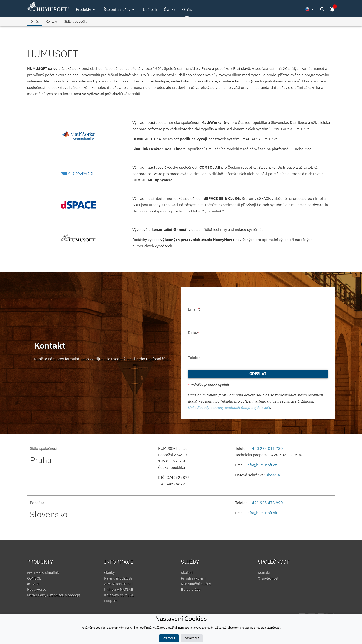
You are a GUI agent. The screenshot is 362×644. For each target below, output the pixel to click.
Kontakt (51, 21)
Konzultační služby (196, 584)
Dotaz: (194, 333)
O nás (187, 9)
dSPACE (33, 584)
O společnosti (269, 578)
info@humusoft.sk (262, 513)
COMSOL (34, 578)
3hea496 (274, 475)
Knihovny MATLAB (119, 589)
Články (170, 9)
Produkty (86, 9)
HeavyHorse (37, 589)
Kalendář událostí (118, 578)
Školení (187, 573)
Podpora (111, 601)
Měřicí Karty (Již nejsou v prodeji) (54, 595)
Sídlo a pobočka (76, 21)
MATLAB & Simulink (43, 573)
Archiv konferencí (118, 584)
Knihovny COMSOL (119, 595)
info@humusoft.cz (262, 465)
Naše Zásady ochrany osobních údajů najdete (229, 408)
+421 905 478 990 (266, 503)
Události (150, 9)
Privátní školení (193, 578)
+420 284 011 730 (266, 448)
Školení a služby (120, 9)
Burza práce (191, 589)
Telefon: (195, 358)
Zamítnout (192, 638)
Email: (194, 309)
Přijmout (169, 638)
